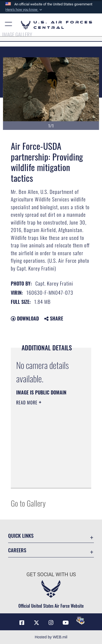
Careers (17, 550)
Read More (28, 403)
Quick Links (21, 536)
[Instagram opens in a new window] (51, 623)
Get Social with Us (51, 574)
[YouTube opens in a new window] (66, 623)
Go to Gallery (28, 503)
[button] (24, 10)
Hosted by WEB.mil (51, 637)
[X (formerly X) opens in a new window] (36, 623)
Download (25, 318)
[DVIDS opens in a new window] (80, 621)
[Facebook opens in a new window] (22, 623)
